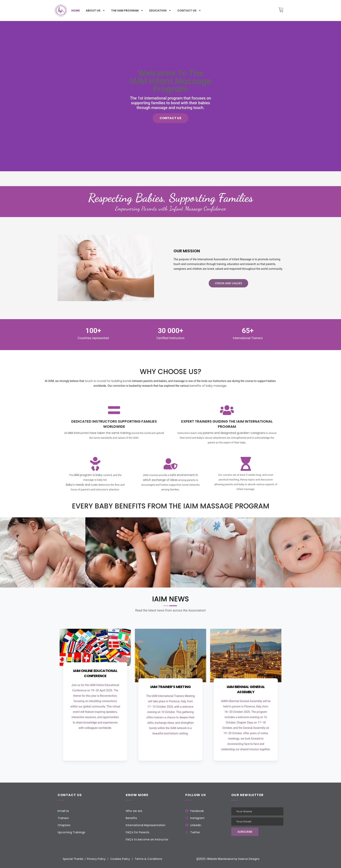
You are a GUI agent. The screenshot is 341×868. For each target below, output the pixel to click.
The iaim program (127, 11)
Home (76, 11)
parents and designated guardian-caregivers (234, 433)
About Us (95, 11)
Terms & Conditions (148, 859)
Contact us (189, 11)
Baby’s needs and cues (82, 485)
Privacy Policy (96, 859)
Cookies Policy (120, 859)
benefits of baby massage (208, 386)
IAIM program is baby (88, 475)
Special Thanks (73, 859)
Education (160, 11)
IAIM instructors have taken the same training (99, 433)
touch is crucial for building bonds (108, 381)
